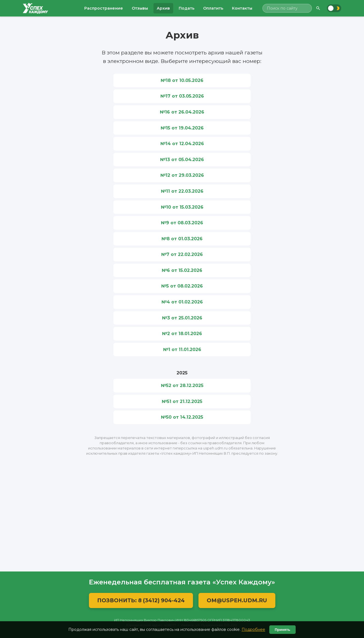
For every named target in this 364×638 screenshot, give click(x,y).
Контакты (242, 8)
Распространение (104, 8)
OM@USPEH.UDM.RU (237, 600)
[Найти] (318, 8)
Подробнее (253, 629)
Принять (282, 630)
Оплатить (213, 8)
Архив (163, 8)
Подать (187, 8)
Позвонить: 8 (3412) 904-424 (141, 600)
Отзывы (140, 8)
